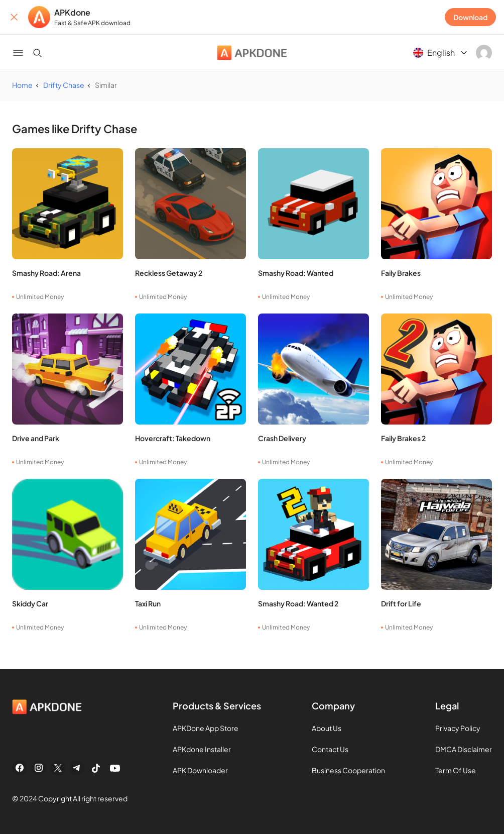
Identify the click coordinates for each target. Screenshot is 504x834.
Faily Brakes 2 (403, 438)
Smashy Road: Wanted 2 (298, 603)
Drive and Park (36, 438)
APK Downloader (200, 770)
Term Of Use (456, 770)
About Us (327, 728)
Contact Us (330, 749)
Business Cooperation (348, 770)
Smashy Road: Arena (46, 273)
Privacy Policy (458, 728)
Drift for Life (401, 603)
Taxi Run (148, 603)
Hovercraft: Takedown (173, 438)
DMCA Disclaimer (464, 749)
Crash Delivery (282, 438)
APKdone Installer (202, 749)
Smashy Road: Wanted (296, 273)
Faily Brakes (401, 273)
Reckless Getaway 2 (169, 273)
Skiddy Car (30, 603)
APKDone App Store (206, 728)
